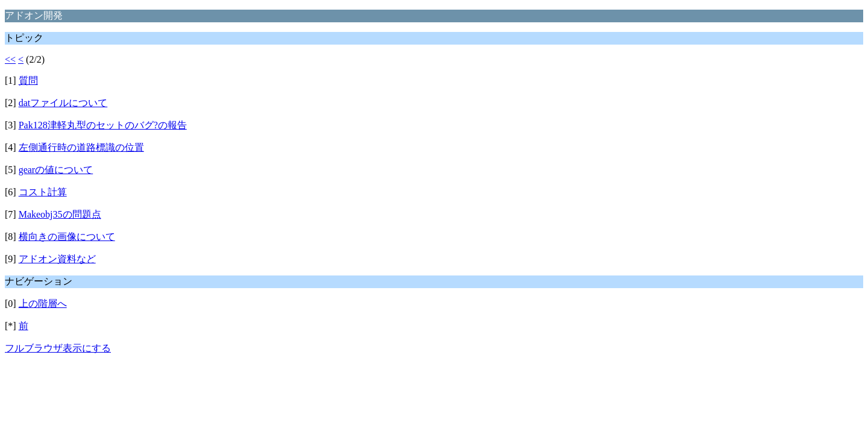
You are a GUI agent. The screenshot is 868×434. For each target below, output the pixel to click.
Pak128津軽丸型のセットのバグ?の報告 (103, 125)
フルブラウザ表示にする (58, 348)
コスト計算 (43, 192)
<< (10, 59)
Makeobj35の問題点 (60, 214)
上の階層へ (43, 303)
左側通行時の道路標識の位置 (81, 147)
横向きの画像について (67, 237)
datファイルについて (63, 103)
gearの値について (56, 170)
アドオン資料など (57, 259)
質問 (28, 80)
